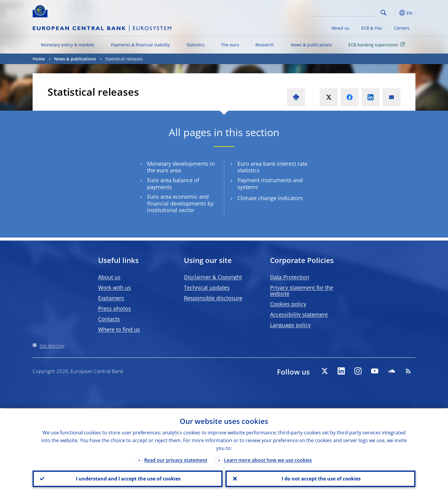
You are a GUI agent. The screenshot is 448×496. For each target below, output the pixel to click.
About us (340, 28)
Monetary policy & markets (68, 45)
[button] (394, 13)
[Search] (349, 12)
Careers (402, 28)
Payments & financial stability (140, 45)
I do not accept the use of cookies (321, 478)
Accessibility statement (299, 314)
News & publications (311, 45)
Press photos (115, 308)
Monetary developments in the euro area (181, 167)
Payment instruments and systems (270, 184)
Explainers (111, 298)
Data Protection (290, 277)
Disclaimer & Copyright (213, 277)
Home (39, 59)
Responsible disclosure (213, 298)
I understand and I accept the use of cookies (128, 478)
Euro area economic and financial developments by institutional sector (180, 203)
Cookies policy (288, 304)
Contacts (109, 319)
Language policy (290, 325)
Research (265, 45)
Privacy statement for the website (302, 290)
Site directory (52, 346)
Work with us (115, 287)
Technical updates (207, 287)
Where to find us (119, 329)
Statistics (196, 45)
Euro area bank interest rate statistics (272, 167)
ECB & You (372, 28)
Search (384, 13)
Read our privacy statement (176, 459)
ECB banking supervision (378, 44)
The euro (230, 45)
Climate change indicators (270, 198)
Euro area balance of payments (173, 184)
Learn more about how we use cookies (268, 459)
